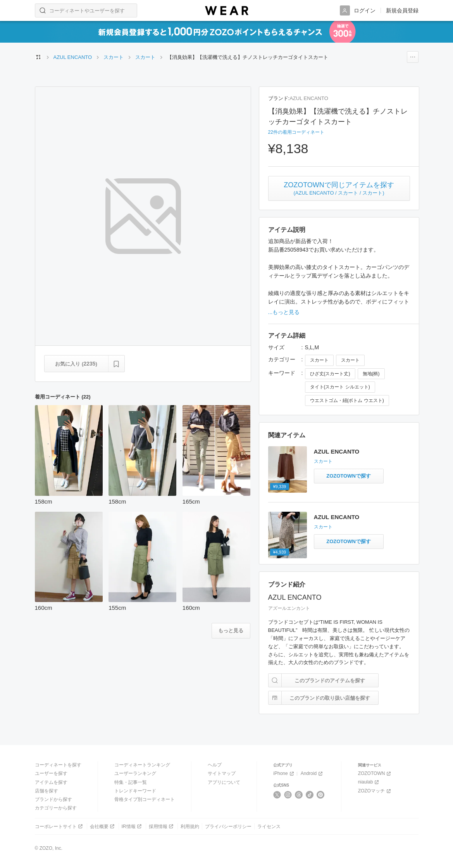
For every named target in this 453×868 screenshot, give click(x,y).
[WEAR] (227, 11)
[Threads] (299, 795)
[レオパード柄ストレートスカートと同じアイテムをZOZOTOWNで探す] (349, 542)
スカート (319, 360)
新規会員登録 (402, 10)
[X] (277, 795)
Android (312, 774)
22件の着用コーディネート (296, 132)
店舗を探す (47, 791)
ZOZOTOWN (375, 774)
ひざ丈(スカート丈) (330, 374)
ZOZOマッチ (375, 791)
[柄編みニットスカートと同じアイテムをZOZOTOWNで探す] (349, 476)
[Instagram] (288, 795)
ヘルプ (215, 765)
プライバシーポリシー (228, 827)
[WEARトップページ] (38, 57)
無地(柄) (371, 374)
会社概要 (103, 826)
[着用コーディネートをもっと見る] (231, 631)
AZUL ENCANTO (309, 98)
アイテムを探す (51, 782)
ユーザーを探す (51, 773)
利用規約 (190, 827)
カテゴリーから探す (56, 808)
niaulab (369, 782)
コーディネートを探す (58, 765)
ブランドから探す (53, 799)
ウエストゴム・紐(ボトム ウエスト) (347, 400)
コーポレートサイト (59, 826)
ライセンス (269, 827)
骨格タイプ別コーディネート (145, 799)
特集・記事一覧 (131, 782)
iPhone (284, 774)
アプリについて (224, 782)
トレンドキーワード (135, 791)
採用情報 (162, 826)
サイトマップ (222, 773)
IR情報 (132, 826)
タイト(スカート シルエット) (340, 387)
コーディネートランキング (142, 765)
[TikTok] (310, 795)
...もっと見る (284, 312)
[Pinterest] (321, 795)
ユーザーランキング (135, 773)
